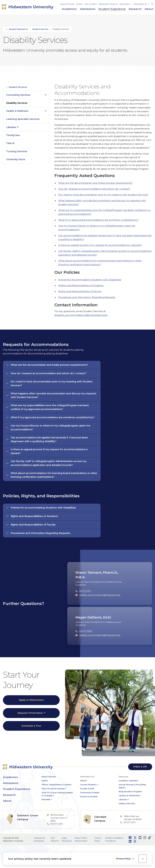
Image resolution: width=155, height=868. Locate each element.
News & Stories (67, 4)
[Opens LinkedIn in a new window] (130, 841)
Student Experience (18, 29)
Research (9, 795)
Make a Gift (140, 767)
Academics (10, 777)
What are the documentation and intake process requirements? (95, 183)
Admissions (11, 783)
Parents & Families (89, 797)
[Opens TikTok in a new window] (150, 838)
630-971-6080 (57, 824)
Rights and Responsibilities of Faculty (80, 291)
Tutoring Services (17, 151)
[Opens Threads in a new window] (135, 841)
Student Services (40, 29)
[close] (143, 859)
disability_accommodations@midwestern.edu (81, 315)
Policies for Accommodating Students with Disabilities (90, 280)
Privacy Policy (124, 859)
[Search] (152, 3)
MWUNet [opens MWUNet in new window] (46, 800)
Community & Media (90, 793)
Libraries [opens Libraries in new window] (11, 127)
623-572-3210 (85, 591)
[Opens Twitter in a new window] (135, 838)
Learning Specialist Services (23, 119)
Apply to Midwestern (31, 700)
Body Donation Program (130, 792)
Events (79, 4)
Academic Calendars (129, 781)
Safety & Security (127, 804)
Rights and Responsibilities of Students (81, 286)
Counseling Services (18, 95)
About (7, 801)
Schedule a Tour (31, 726)
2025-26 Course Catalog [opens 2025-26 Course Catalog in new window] (53, 789)
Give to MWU (91, 4)
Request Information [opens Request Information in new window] (30, 713)
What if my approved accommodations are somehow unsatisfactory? (98, 220)
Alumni (83, 781)
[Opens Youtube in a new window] (140, 838)
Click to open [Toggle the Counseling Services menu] (46, 94)
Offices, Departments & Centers (57, 785)
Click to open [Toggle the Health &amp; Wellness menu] (46, 110)
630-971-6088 (86, 631)
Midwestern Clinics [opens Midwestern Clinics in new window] (107, 4)
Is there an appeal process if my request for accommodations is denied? (100, 245)
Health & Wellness (17, 111)
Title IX (10, 143)
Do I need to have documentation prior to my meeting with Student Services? (103, 195)
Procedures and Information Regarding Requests (87, 297)
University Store (16, 159)
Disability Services (17, 103)
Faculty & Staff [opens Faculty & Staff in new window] (87, 789)
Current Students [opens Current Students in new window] (88, 785)
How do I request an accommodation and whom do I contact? (94, 189)
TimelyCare (13, 135)
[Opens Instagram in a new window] (145, 838)
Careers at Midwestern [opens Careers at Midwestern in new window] (130, 796)
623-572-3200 (130, 822)
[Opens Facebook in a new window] (130, 838)
